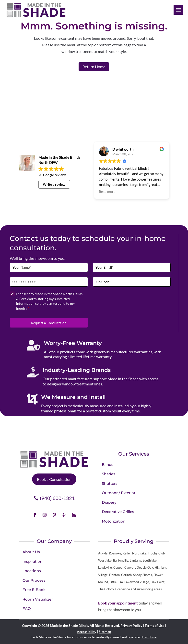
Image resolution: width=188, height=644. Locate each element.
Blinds (108, 465)
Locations (32, 571)
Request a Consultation (49, 323)
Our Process (34, 580)
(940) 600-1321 (57, 498)
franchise (149, 637)
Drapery (109, 502)
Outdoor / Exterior (119, 493)
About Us (31, 552)
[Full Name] (49, 268)
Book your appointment (118, 603)
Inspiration (32, 561)
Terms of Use (154, 625)
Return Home (94, 67)
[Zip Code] (132, 282)
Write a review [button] (54, 184)
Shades (109, 474)
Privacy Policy (131, 625)
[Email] (132, 268)
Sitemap (105, 632)
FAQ (27, 609)
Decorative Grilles (118, 512)
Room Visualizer (38, 599)
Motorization (114, 521)
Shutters (110, 483)
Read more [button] (107, 192)
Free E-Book (34, 590)
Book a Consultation (54, 479)
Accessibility (87, 632)
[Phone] (49, 282)
